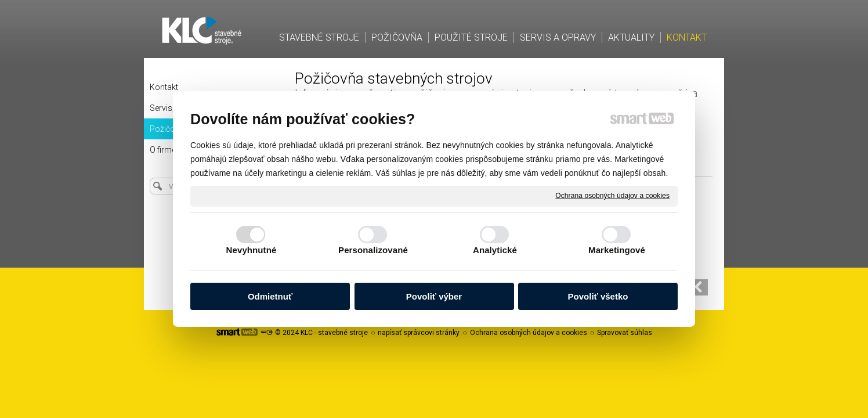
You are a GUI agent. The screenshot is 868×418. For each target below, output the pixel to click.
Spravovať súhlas (625, 333)
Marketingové (617, 250)
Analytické (495, 250)
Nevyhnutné (252, 250)
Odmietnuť (270, 296)
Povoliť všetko (598, 296)
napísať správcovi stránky (419, 333)
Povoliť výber (434, 296)
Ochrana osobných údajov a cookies (612, 196)
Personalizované (373, 250)
